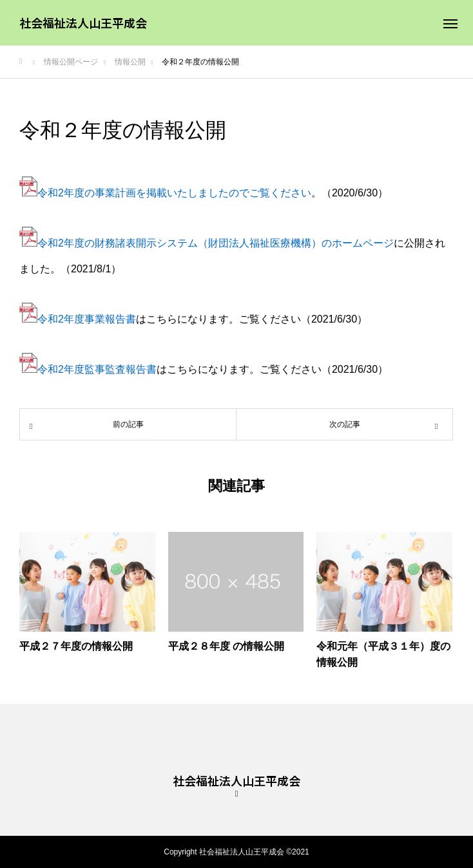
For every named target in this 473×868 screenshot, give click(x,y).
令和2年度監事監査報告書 (97, 369)
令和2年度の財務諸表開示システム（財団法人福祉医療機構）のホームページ (216, 243)
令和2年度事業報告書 (87, 319)
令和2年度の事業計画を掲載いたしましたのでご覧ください (165, 193)
